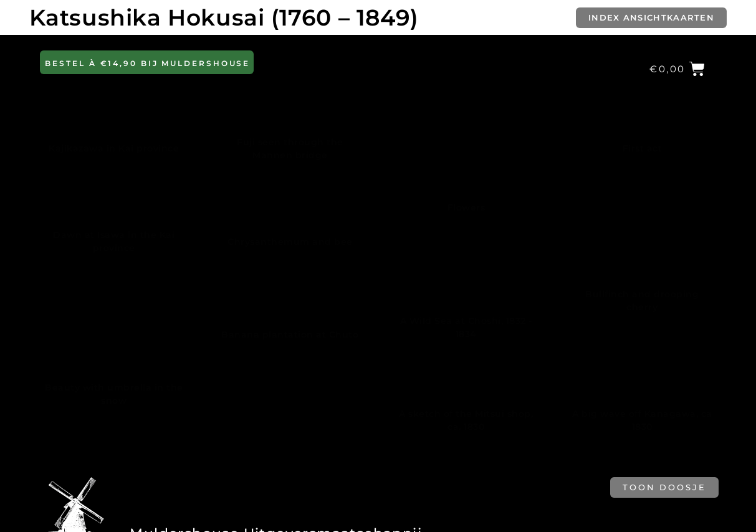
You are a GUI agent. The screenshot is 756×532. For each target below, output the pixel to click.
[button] (147, 62)
